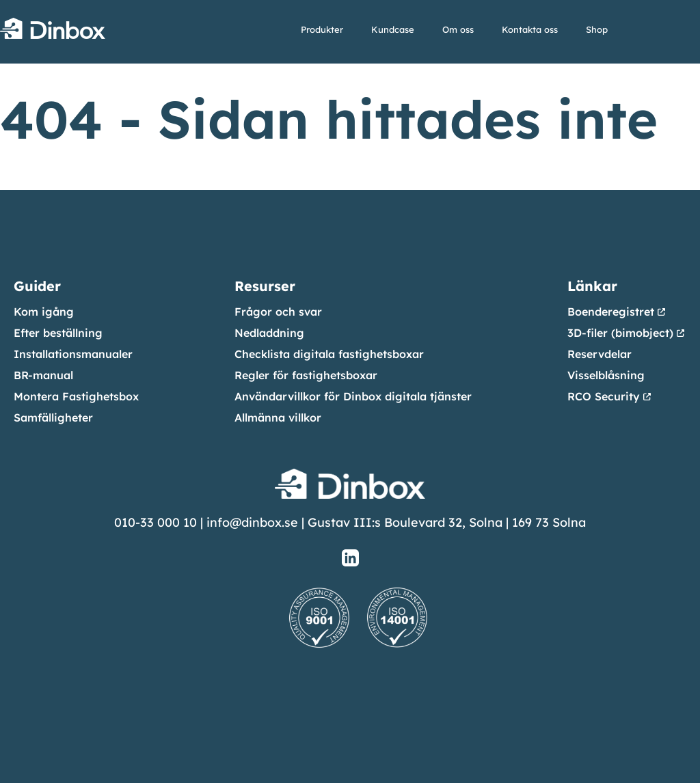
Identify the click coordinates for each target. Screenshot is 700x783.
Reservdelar (600, 354)
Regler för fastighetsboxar (306, 375)
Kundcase (393, 29)
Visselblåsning (606, 375)
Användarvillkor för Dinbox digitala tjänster (353, 396)
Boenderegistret (611, 312)
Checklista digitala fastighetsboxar (329, 354)
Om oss (458, 29)
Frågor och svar (278, 312)
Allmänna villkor (278, 417)
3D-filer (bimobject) (620, 333)
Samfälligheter (53, 417)
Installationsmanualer (73, 354)
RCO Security (604, 396)
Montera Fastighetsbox (76, 396)
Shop (597, 29)
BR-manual (43, 375)
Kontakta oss (530, 29)
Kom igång (44, 312)
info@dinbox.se (252, 522)
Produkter (322, 29)
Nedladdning (269, 333)
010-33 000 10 (156, 522)
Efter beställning (58, 333)
